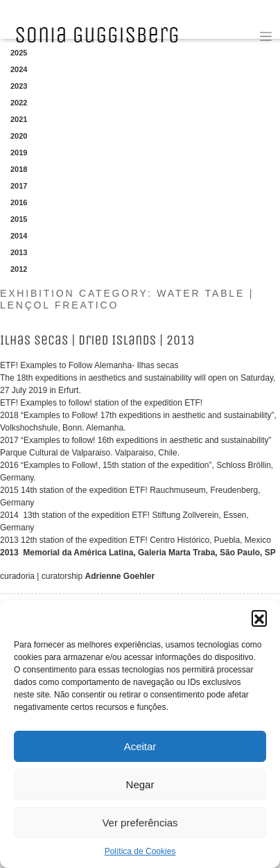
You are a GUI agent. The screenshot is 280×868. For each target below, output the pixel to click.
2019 (19, 153)
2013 (19, 252)
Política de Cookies (140, 851)
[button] (259, 618)
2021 (19, 119)
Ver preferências (140, 823)
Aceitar (140, 746)
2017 (19, 186)
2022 (19, 103)
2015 (19, 219)
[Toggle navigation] (266, 36)
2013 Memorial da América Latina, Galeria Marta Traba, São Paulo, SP (138, 553)
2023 (19, 86)
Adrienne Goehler (120, 576)
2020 (19, 136)
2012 (19, 269)
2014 (19, 236)
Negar (140, 784)
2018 (19, 169)
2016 (19, 202)
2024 (19, 69)
